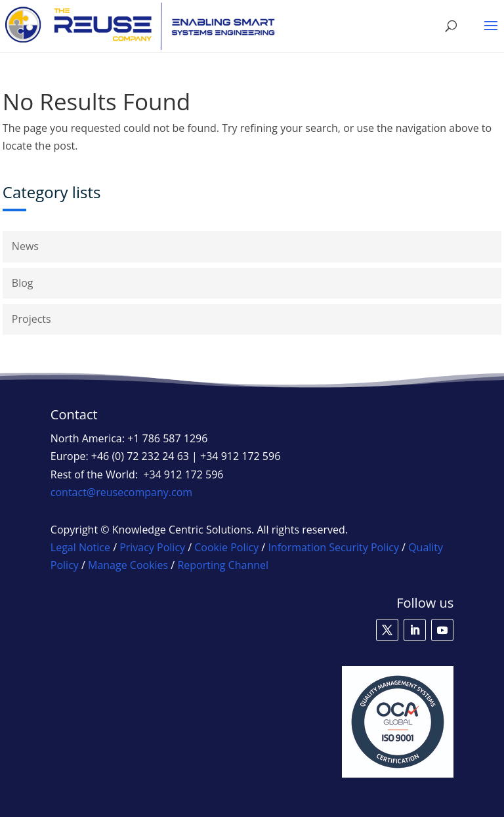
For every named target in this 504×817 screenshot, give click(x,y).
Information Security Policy (333, 547)
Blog (23, 283)
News (25, 246)
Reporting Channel (223, 565)
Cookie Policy (226, 547)
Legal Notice (80, 547)
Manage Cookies (128, 565)
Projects (31, 319)
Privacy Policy (152, 547)
